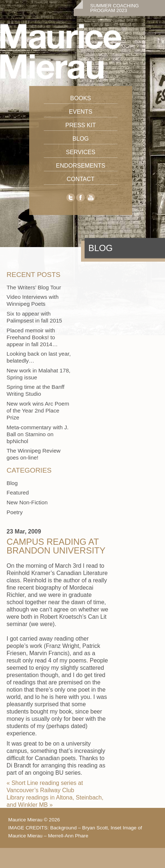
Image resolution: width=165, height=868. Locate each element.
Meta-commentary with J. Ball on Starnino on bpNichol (38, 434)
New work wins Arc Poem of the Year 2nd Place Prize (38, 410)
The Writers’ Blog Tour (34, 287)
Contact (81, 179)
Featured (18, 492)
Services (80, 152)
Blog (81, 139)
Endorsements (80, 166)
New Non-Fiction (27, 502)
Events (81, 112)
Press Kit (81, 125)
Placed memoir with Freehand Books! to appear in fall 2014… (32, 337)
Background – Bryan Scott (79, 828)
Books (80, 98)
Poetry (15, 512)
